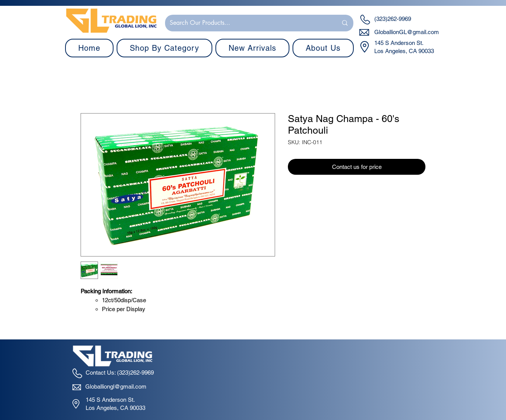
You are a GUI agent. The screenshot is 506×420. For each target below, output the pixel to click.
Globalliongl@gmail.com (116, 386)
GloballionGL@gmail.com (407, 32)
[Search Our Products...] (248, 23)
